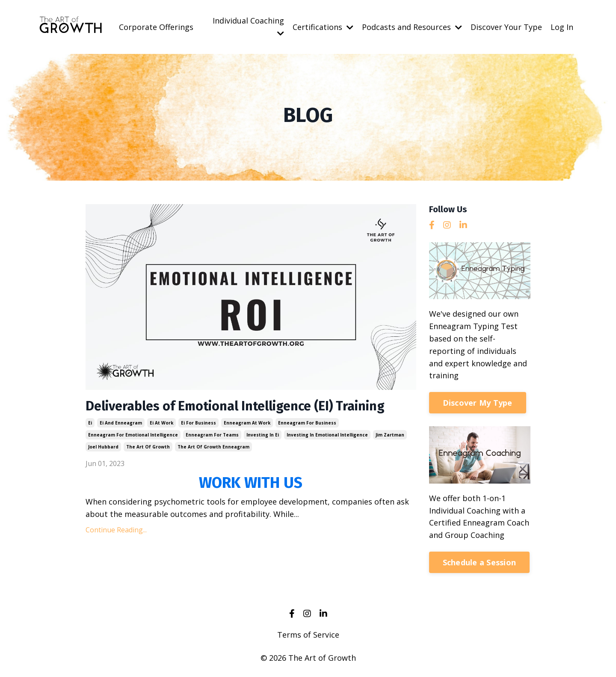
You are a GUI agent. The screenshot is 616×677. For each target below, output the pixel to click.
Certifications (323, 27)
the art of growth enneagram (213, 447)
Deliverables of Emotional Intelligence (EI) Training (235, 406)
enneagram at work (247, 423)
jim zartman (390, 435)
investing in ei (263, 435)
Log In (562, 27)
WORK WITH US (251, 483)
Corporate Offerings (156, 27)
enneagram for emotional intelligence (133, 435)
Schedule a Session (480, 562)
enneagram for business (307, 423)
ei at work (161, 423)
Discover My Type (478, 403)
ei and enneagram (121, 423)
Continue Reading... (116, 530)
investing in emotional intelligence (327, 435)
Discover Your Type (506, 27)
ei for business (198, 423)
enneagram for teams (212, 435)
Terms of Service (308, 635)
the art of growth (148, 447)
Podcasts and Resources (412, 27)
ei (90, 423)
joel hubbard (103, 447)
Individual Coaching (248, 26)
